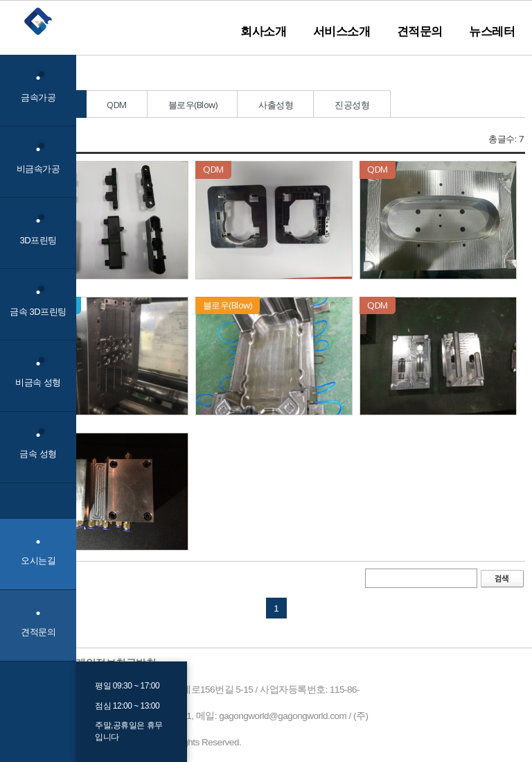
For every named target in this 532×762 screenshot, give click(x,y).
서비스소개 (342, 31)
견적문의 (420, 31)
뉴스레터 (492, 31)
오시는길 (38, 561)
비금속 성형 (38, 373)
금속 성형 (38, 444)
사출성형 (276, 105)
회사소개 (263, 31)
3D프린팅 (38, 230)
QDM (117, 105)
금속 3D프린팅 (38, 301)
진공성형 (352, 105)
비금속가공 (38, 158)
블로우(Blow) (193, 105)
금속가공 (38, 87)
